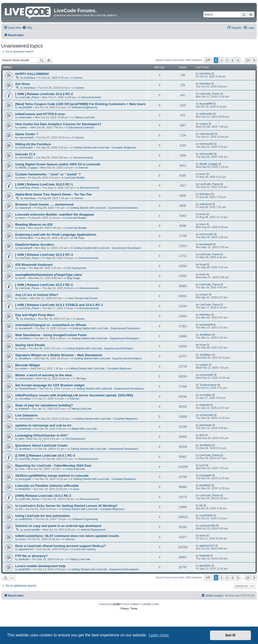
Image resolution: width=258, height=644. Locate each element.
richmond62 (26, 147)
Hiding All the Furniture (33, 144)
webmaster (25, 117)
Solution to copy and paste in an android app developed (58, 526)
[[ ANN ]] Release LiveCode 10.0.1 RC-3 (45, 456)
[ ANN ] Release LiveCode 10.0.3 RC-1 (44, 184)
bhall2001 (25, 489)
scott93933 (25, 519)
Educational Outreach (82, 127)
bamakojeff (25, 248)
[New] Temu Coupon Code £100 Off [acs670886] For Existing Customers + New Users (80, 104)
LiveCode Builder (75, 178)
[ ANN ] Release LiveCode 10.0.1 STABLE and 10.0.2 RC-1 (59, 305)
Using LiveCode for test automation (43, 516)
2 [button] (221, 60)
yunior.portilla (32, 530)
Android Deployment (93, 530)
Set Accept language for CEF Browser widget (50, 385)
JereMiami (25, 338)
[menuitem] (27, 28)
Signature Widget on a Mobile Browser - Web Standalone (59, 355)
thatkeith (24, 409)
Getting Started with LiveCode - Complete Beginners (105, 147)
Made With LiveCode (84, 429)
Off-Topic (79, 238)
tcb (21, 509)
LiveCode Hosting (85, 549)
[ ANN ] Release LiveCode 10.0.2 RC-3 (44, 255)
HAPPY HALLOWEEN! (32, 74)
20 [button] (248, 60)
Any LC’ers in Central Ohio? (37, 295)
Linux (76, 489)
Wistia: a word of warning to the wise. (44, 375)
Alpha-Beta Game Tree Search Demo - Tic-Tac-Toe (53, 194)
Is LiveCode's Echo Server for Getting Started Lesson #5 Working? (66, 506)
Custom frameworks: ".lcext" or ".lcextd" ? (48, 174)
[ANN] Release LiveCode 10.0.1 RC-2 (43, 496)
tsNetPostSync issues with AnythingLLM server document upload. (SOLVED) (74, 395)
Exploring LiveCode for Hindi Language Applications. (56, 235)
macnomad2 (26, 137)
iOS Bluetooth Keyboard (34, 265)
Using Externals (75, 469)
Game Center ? (27, 134)
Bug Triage (74, 278)
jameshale (25, 429)
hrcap (22, 268)
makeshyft (25, 208)
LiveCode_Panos (29, 97)
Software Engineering (84, 107)
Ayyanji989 (25, 107)
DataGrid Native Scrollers (35, 245)
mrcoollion (25, 399)
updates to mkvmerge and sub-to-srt (43, 425)
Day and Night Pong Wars (35, 315)
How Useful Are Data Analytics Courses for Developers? (58, 124)
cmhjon (23, 298)
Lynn (22, 469)
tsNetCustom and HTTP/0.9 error (40, 114)
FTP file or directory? (31, 556)
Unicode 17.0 (25, 154)
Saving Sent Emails (30, 345)
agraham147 (26, 549)
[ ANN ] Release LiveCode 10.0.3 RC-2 (44, 94)
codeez (23, 127)
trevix (22, 178)
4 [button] (232, 60)
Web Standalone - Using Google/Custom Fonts (51, 335)
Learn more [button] (159, 635)
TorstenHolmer (28, 389)
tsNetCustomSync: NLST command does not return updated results (67, 536)
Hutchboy (30, 78)
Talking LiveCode (85, 117)
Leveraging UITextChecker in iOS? (42, 435)
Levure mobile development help (40, 566)
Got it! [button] (231, 635)
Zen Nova (22, 84)
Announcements (91, 97)
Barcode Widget (27, 365)
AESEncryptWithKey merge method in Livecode (52, 476)
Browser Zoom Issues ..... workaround (44, 204)
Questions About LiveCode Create (41, 445)
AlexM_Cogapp (28, 168)
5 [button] (238, 60)
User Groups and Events (83, 298)
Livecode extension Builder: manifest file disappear (55, 214)
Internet (83, 168)
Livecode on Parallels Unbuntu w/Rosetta (47, 486)
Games (78, 78)
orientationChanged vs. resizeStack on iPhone (51, 325)
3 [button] (227, 60)
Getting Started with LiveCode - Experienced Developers (104, 208)
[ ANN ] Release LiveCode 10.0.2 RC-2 (44, 285)
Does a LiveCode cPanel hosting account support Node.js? (61, 546)
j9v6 (21, 439)
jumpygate (25, 479)
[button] (208, 60)
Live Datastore (26, 415)
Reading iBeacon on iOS (34, 225)
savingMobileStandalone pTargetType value (49, 275)
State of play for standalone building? (44, 405)
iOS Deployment (76, 268)
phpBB (116, 604)
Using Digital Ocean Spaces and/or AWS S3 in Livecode (58, 164)
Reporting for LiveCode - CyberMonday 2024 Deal (53, 466)
